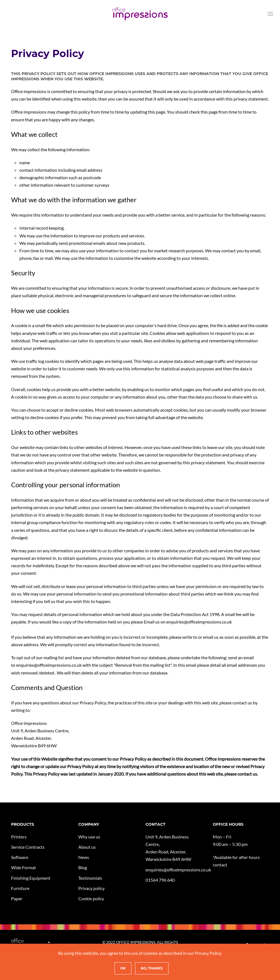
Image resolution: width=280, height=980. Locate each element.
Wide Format (24, 867)
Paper (17, 898)
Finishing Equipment (31, 878)
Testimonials (90, 878)
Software (20, 857)
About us (87, 847)
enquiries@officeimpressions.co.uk (49, 665)
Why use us (89, 837)
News (84, 857)
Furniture (20, 888)
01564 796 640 (160, 880)
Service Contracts (28, 847)
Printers (19, 837)
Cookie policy (91, 898)
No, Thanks (152, 968)
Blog (83, 867)
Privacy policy (91, 888)
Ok (123, 968)
